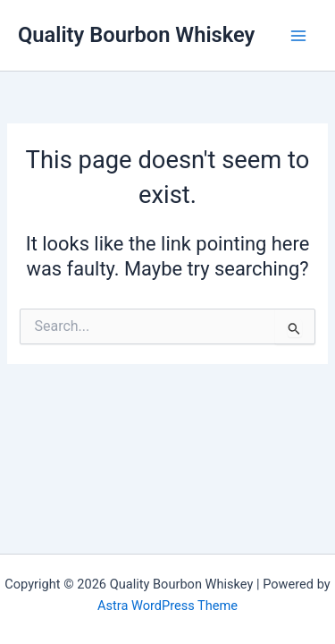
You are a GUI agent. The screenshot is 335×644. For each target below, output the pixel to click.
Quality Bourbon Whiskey (136, 35)
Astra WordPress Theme (167, 606)
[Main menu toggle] (298, 36)
